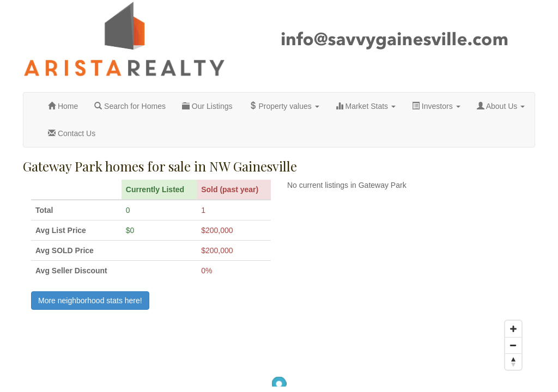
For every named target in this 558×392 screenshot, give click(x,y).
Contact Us (72, 133)
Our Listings (207, 106)
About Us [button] (501, 106)
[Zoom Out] (513, 345)
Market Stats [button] (366, 106)
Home (63, 106)
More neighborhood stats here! (90, 301)
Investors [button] (436, 106)
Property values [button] (284, 106)
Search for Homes (130, 106)
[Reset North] (513, 362)
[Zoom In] (513, 329)
